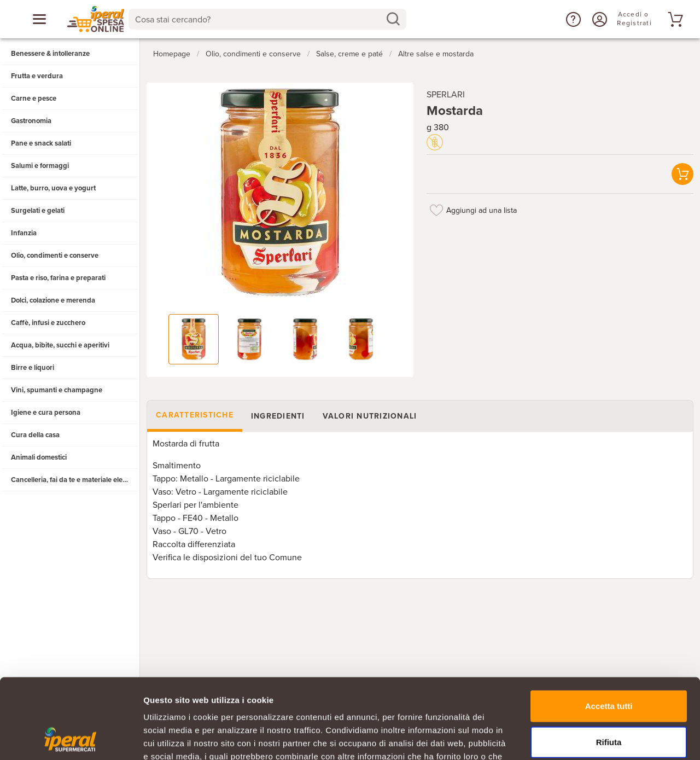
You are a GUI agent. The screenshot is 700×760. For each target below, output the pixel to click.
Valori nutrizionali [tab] (370, 416)
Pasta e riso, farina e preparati (58, 278)
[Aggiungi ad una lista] (436, 210)
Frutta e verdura (37, 76)
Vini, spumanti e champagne (57, 390)
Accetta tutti (609, 631)
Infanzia (24, 233)
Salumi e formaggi (40, 166)
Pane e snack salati (41, 143)
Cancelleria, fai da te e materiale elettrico (75, 480)
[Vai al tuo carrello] (674, 19)
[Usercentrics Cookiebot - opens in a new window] (71, 739)
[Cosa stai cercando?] (259, 19)
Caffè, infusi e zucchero (48, 323)
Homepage (172, 54)
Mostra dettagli (575, 738)
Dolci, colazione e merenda (53, 300)
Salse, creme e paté (349, 54)
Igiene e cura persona (46, 413)
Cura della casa (35, 435)
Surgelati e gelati (38, 211)
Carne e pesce (34, 98)
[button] (572, 19)
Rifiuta (609, 667)
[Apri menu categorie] (39, 19)
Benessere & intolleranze (50, 54)
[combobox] (268, 19)
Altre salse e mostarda (436, 54)
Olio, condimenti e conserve (55, 256)
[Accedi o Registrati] (598, 19)
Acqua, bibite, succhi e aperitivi (60, 345)
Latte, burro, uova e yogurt (53, 188)
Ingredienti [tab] (278, 416)
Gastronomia (31, 121)
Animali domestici (39, 457)
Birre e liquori (33, 368)
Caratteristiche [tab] (195, 415)
